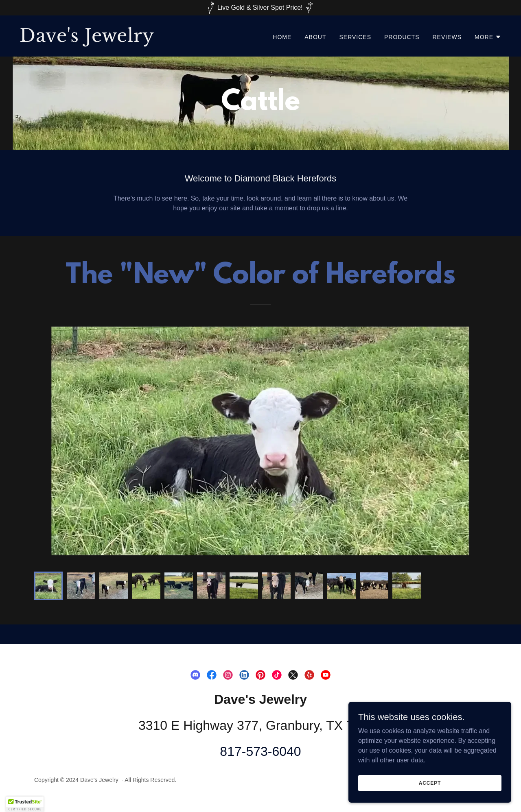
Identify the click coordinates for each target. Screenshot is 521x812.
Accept (430, 783)
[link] (137, 40)
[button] (488, 37)
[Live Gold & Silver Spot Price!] (260, 8)
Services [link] (355, 37)
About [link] (315, 37)
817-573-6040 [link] (260, 751)
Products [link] (402, 37)
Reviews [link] (447, 37)
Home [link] (282, 37)
